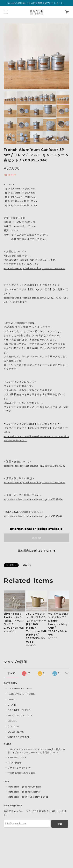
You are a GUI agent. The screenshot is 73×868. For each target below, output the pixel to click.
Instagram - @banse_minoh (24, 787)
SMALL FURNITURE (20, 715)
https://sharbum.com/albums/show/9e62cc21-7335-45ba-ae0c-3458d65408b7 (36, 300)
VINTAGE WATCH (19, 737)
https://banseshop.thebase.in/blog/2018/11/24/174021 (35, 483)
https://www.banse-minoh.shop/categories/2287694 (33, 499)
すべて (11, 673)
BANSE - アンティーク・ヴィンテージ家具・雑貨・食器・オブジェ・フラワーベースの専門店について (36, 751)
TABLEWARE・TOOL (21, 694)
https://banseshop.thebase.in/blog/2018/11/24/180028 (35, 268)
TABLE (12, 699)
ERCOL (12, 721)
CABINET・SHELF (19, 710)
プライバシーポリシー (19, 768)
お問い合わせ (15, 763)
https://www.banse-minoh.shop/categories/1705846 (33, 516)
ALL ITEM (14, 726)
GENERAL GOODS (20, 688)
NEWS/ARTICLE (17, 758)
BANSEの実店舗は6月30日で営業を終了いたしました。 (36, 3)
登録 (60, 824)
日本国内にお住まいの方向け (36, 551)
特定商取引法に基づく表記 (22, 773)
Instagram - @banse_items (24, 792)
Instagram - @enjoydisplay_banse (28, 797)
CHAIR (12, 705)
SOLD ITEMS (16, 732)
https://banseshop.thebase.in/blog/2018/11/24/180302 (35, 466)
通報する (27, 565)
